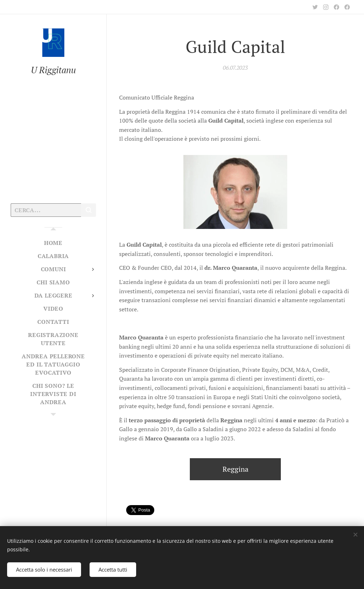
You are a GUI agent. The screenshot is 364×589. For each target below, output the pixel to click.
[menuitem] (53, 243)
